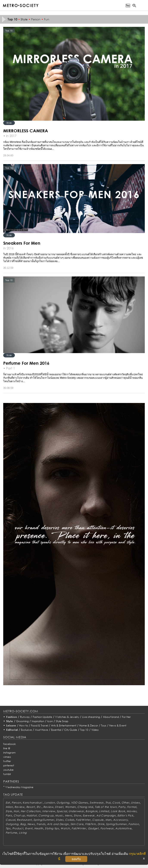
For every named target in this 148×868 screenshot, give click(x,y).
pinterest (9, 765)
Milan (9, 807)
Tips (8, 828)
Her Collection (31, 811)
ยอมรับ (76, 859)
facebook (9, 744)
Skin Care (77, 824)
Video (95, 730)
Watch (65, 828)
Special (62, 811)
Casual (10, 820)
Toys (104, 725)
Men (108, 820)
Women (70, 807)
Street (59, 807)
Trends (41, 824)
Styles (60, 820)
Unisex (135, 803)
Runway (25, 717)
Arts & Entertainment (64, 725)
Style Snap (62, 721)
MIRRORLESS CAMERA (26, 131)
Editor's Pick (125, 815)
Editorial (12, 730)
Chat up (19, 815)
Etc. (39, 807)
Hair (16, 811)
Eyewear (89, 815)
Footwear (107, 828)
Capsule (98, 820)
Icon (50, 721)
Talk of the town (106, 807)
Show (77, 815)
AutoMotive (123, 828)
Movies (132, 811)
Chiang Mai (85, 807)
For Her (126, 717)
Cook (116, 803)
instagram (9, 753)
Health (39, 828)
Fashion (12, 717)
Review (19, 807)
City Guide (71, 730)
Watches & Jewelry (67, 717)
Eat (8, 803)
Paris (9, 815)
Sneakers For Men (22, 243)
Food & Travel (40, 725)
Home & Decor (89, 725)
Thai (108, 803)
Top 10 (84, 730)
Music (59, 815)
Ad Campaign (106, 815)
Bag (23, 824)
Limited (104, 811)
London (50, 803)
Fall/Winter (83, 820)
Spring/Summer (44, 820)
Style (24, 19)
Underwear (76, 811)
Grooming (22, 721)
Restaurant (24, 820)
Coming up (46, 815)
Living (23, 833)
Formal (132, 807)
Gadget (93, 828)
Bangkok (91, 811)
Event (29, 828)
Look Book (118, 811)
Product (18, 828)
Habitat (32, 815)
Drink (101, 824)
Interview (49, 811)
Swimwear (97, 803)
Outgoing (63, 803)
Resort (31, 807)
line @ (7, 748)
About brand (111, 717)
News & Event (118, 725)
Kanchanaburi (33, 803)
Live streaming (91, 717)
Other (125, 803)
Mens (69, 815)
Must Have (41, 730)
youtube (8, 770)
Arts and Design (58, 824)
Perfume (11, 833)
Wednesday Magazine (19, 787)
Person (36, 19)
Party (122, 807)
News (31, 824)
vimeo (7, 757)
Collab (70, 820)
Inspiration (38, 721)
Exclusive (26, 730)
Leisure (11, 725)
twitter (7, 761)
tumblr (7, 774)
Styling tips (52, 828)
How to (24, 725)
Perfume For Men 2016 (26, 363)
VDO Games (79, 803)
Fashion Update (42, 717)
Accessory (120, 820)
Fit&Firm (90, 824)
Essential (56, 730)
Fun (47, 19)
